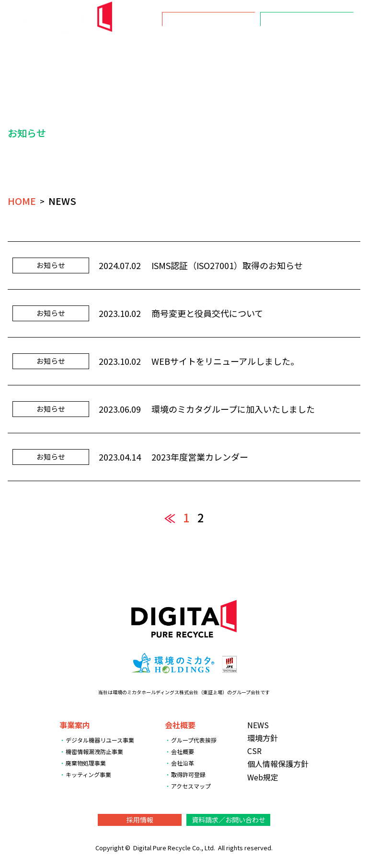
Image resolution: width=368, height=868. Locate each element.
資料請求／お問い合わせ (307, 19)
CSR (278, 49)
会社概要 (194, 49)
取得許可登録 (188, 774)
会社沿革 (183, 763)
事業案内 (148, 49)
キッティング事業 (88, 774)
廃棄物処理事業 (86, 763)
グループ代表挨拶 (194, 740)
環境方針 (240, 49)
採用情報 (209, 19)
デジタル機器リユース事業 (100, 740)
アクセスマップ (191, 786)
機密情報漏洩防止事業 (94, 751)
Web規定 (263, 777)
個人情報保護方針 (278, 764)
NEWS (107, 49)
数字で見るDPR (327, 49)
